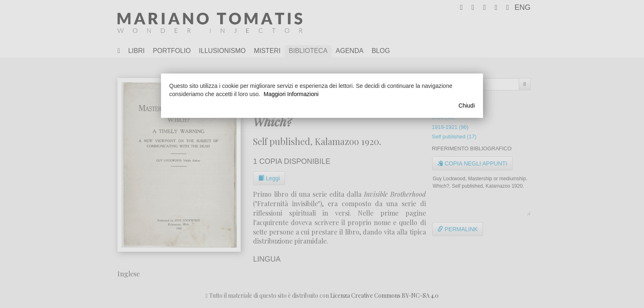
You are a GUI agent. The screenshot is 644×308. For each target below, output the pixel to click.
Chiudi (467, 106)
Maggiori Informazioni (291, 94)
